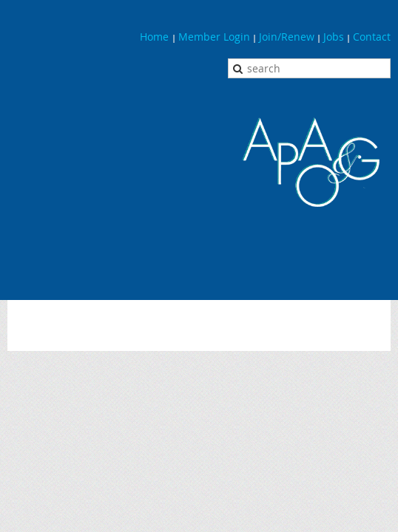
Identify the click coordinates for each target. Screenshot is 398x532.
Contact (372, 37)
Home (156, 37)
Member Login (214, 37)
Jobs (334, 37)
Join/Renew (287, 37)
